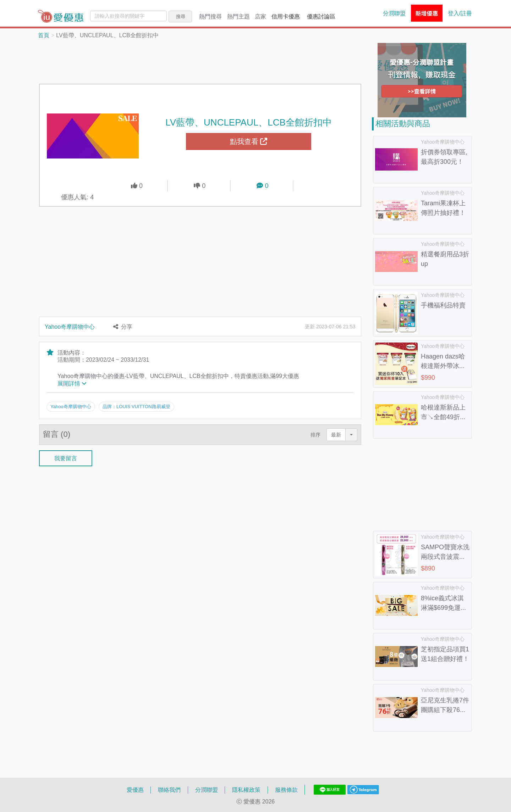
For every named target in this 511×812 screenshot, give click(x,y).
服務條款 (286, 790)
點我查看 (249, 141)
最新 (336, 435)
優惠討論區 (321, 16)
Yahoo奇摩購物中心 (70, 327)
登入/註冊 (460, 13)
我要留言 (66, 458)
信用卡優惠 (286, 16)
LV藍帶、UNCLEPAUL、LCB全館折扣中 (249, 122)
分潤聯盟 (394, 13)
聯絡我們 (169, 790)
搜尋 (181, 16)
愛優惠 (135, 790)
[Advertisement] (200, 61)
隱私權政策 (246, 790)
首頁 (44, 35)
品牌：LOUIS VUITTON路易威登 (136, 406)
